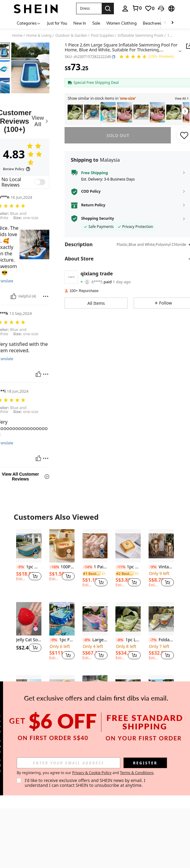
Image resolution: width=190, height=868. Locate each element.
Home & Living (39, 36)
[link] (137, 8)
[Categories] (29, 23)
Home (17, 36)
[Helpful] (13, 296)
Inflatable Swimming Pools (141, 36)
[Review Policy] (17, 169)
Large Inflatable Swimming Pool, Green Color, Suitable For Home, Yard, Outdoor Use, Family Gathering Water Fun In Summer (29, 713)
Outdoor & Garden (71, 36)
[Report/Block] (46, 296)
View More (95, 752)
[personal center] (125, 9)
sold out (118, 135)
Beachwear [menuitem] (153, 23)
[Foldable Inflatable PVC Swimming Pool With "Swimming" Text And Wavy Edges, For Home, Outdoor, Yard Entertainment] (161, 619)
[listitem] (75, 112)
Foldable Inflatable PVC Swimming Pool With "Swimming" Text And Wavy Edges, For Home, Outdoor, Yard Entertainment (161, 640)
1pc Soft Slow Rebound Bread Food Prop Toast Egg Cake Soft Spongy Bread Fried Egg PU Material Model (128, 567)
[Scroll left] (165, 23)
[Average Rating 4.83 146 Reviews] (147, 57)
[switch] (40, 182)
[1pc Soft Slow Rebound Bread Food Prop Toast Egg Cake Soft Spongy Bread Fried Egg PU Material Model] (128, 546)
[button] (89, 9)
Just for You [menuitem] (57, 23)
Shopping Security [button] (97, 219)
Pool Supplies (102, 36)
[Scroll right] (172, 23)
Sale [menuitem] (96, 23)
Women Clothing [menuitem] (121, 23)
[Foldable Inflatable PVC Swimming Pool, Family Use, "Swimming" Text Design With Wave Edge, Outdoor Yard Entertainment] (141, 112)
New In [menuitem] (80, 23)
